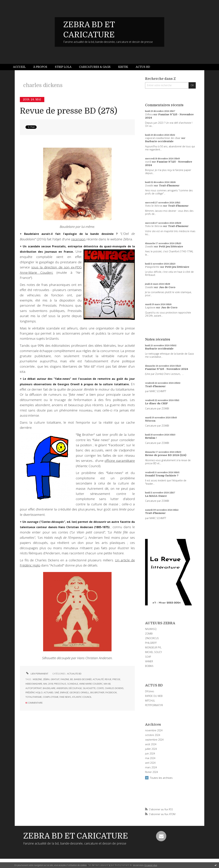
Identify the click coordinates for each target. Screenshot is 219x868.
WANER (149, 661)
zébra (46, 679)
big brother (97, 692)
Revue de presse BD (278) (69, 111)
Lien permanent (37, 674)
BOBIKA (149, 666)
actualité (98, 679)
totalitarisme (34, 697)
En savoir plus (151, 865)
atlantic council (82, 697)
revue (108, 679)
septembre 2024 (154, 740)
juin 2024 (150, 754)
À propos (40, 67)
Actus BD (143, 67)
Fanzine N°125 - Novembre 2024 (167, 369)
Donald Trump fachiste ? (162, 476)
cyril (148, 162)
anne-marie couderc (91, 684)
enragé (64, 692)
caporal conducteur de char (163, 138)
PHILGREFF (151, 643)
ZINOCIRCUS (152, 638)
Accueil (19, 67)
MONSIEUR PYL (153, 647)
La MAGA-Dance (156, 496)
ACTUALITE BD (74, 674)
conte (100, 688)
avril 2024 (150, 763)
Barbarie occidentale (159, 141)
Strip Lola (63, 67)
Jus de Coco (167, 287)
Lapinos (150, 307)
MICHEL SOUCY (153, 652)
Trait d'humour (169, 186)
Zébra (149, 114)
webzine (37, 679)
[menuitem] (21, 67)
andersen (62, 688)
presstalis (60, 684)
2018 (50, 684)
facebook (111, 692)
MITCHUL (150, 701)
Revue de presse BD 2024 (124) (166, 455)
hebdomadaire (34, 684)
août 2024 (151, 744)
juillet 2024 (151, 749)
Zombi (149, 186)
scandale (73, 684)
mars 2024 (151, 767)
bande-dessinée (83, 679)
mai (45, 684)
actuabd (49, 692)
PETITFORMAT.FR (154, 705)
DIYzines (150, 691)
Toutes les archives (161, 778)
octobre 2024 (153, 735)
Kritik (123, 67)
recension (78, 239)
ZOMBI (149, 634)
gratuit (55, 679)
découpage (75, 688)
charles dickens (114, 688)
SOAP (148, 657)
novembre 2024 (154, 730)
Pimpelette (152, 267)
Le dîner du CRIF (156, 403)
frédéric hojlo (34, 692)
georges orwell (79, 692)
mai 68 (107, 684)
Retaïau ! (151, 438)
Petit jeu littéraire (171, 247)
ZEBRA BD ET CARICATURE (76, 836)
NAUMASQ (151, 629)
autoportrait (34, 688)
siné (57, 692)
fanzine (65, 679)
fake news (65, 697)
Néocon (150, 421)
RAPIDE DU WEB (154, 696)
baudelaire (49, 688)
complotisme (51, 697)
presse (116, 679)
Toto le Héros (154, 206)
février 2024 (152, 772)
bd (72, 679)
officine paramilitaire (120, 461)
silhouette (89, 688)
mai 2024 (150, 758)
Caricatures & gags (95, 67)
